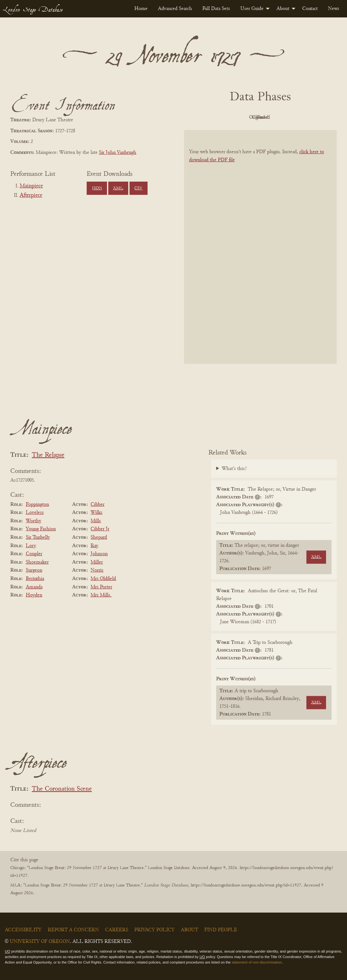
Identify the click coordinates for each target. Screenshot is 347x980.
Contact (310, 9)
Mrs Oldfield (103, 579)
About (283, 9)
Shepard (99, 537)
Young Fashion (41, 529)
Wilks (96, 513)
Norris (97, 570)
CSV (138, 188)
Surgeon (34, 570)
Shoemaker (37, 562)
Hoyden (34, 595)
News (334, 9)
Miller (97, 562)
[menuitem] (141, 9)
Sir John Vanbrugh (118, 153)
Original (241, 117)
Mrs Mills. (101, 595)
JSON (97, 188)
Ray (94, 546)
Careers (117, 930)
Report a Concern (73, 930)
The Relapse (48, 455)
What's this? (234, 469)
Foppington (37, 505)
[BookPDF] (260, 247)
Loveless (35, 513)
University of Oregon (40, 942)
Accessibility (23, 930)
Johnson (99, 554)
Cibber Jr (100, 529)
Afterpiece (31, 195)
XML (118, 188)
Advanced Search (175, 9)
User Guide (252, 9)
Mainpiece (31, 186)
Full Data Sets (216, 9)
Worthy (34, 521)
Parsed (312, 117)
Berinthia (35, 579)
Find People (221, 930)
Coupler (34, 554)
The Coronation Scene (62, 789)
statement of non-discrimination (257, 962)
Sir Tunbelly (38, 537)
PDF (206, 117)
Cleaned (276, 117)
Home (141, 9)
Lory (31, 546)
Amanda (34, 587)
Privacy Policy (154, 930)
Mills (96, 521)
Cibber (97, 505)
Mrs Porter (101, 587)
